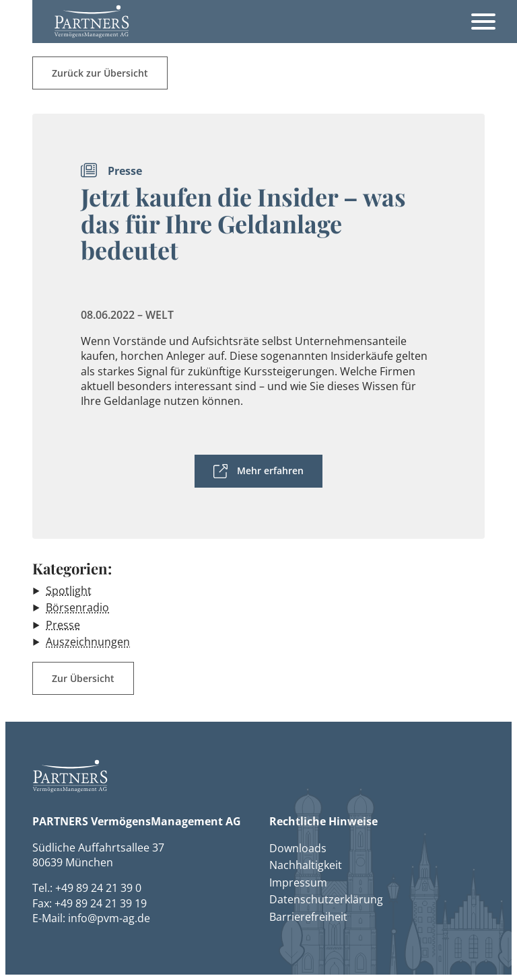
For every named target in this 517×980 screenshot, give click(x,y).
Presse (63, 625)
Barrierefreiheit (308, 917)
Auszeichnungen (88, 642)
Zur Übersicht (83, 678)
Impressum (298, 882)
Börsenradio (77, 607)
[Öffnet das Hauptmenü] (483, 22)
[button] (92, 21)
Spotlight (69, 591)
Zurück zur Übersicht (100, 73)
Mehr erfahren (270, 470)
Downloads (298, 848)
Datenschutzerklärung (326, 899)
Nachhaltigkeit (306, 865)
